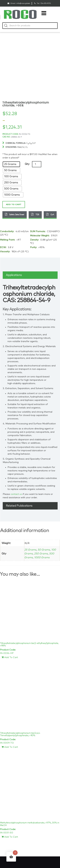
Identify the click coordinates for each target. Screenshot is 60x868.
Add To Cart (10, 657)
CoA (50, 214)
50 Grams (44, 550)
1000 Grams (42, 557)
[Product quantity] (37, 164)
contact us (16, 494)
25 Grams (30, 550)
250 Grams (41, 554)
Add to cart (14, 205)
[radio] (11, 164)
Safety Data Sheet (15, 214)
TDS (35, 214)
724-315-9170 (46, 3)
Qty (27, 164)
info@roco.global (23, 3)
